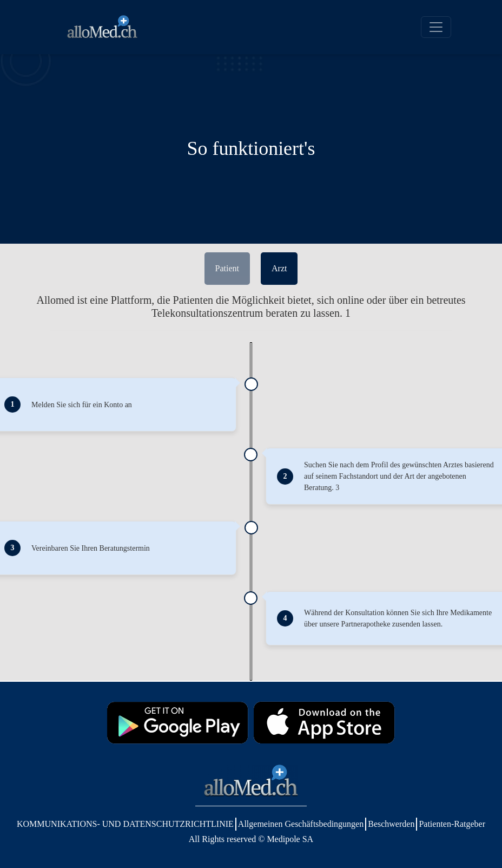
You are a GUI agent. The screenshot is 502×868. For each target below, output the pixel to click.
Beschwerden (391, 824)
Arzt (279, 268)
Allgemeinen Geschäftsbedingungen (301, 824)
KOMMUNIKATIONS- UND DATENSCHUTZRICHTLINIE (125, 824)
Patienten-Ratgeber (452, 824)
